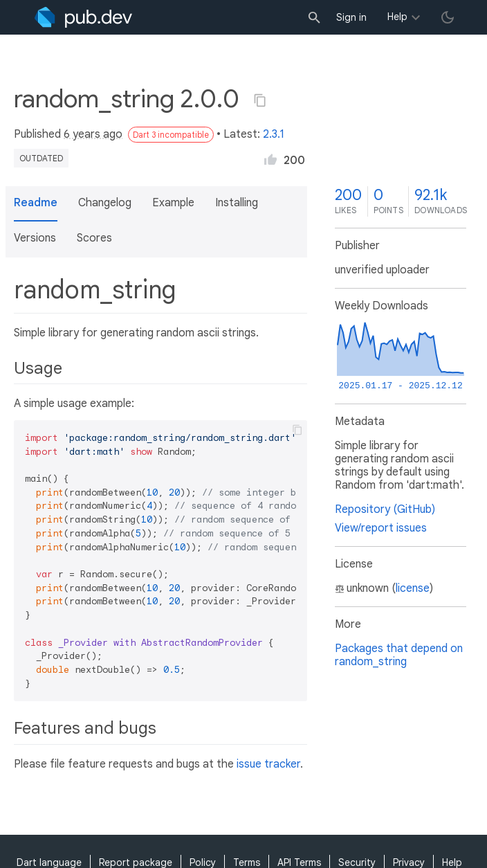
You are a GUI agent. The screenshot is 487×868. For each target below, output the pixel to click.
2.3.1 (274, 134)
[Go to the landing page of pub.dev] (83, 17)
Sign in (351, 17)
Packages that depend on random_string (399, 655)
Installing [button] (237, 203)
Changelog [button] (105, 203)
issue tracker (268, 764)
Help (397, 17)
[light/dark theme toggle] (448, 17)
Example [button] (173, 203)
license (413, 588)
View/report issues (381, 528)
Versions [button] (35, 238)
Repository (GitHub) (385, 509)
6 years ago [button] (93, 134)
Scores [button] (94, 238)
